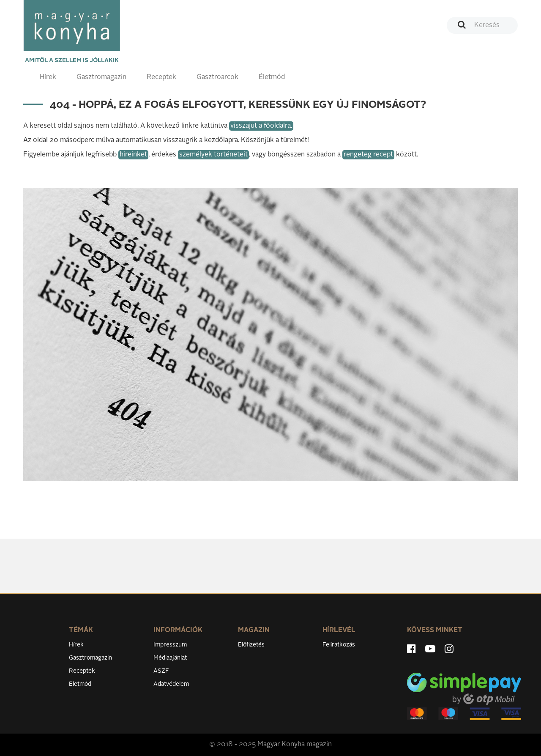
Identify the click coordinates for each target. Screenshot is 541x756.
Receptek (161, 77)
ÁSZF (161, 671)
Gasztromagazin (101, 77)
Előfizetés (251, 645)
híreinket (133, 155)
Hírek (48, 77)
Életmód (272, 77)
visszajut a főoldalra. (261, 126)
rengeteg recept (368, 155)
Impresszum (170, 645)
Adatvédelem (171, 684)
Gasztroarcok (217, 77)
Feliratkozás (339, 645)
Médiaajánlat (170, 658)
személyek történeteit (213, 155)
